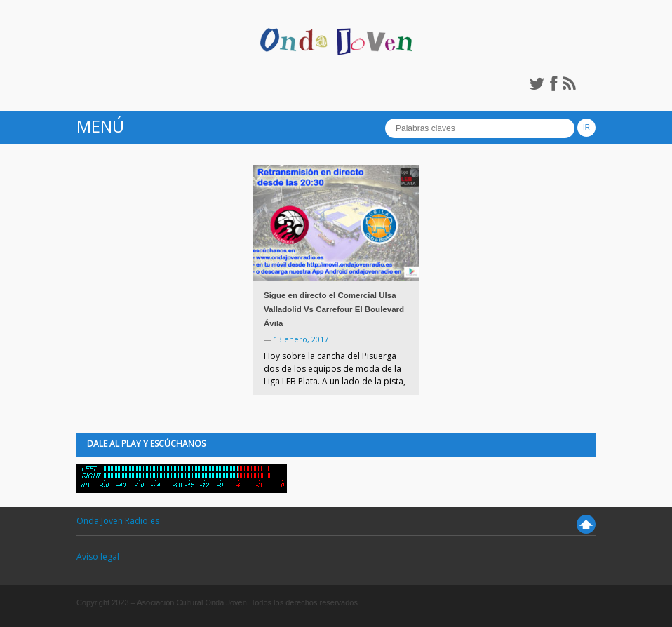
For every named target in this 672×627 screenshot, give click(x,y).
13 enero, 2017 (301, 339)
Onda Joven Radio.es (118, 521)
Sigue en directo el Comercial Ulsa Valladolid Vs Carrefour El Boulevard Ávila (334, 309)
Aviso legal (98, 557)
